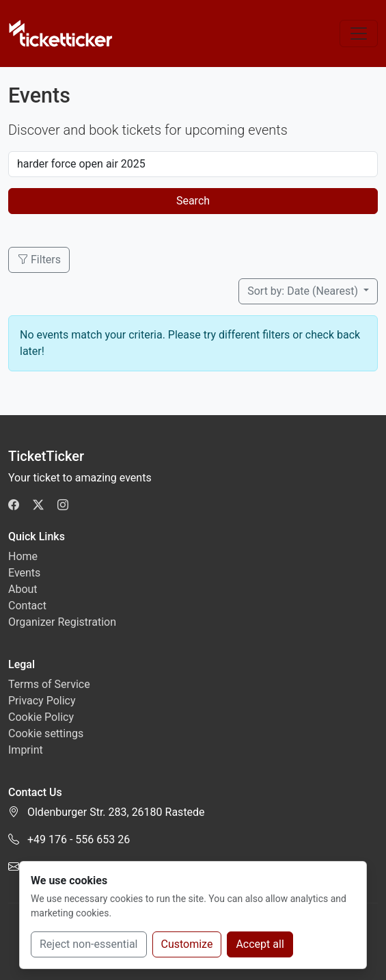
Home (23, 556)
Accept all (260, 944)
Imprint (26, 750)
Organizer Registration (62, 622)
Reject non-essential (89, 944)
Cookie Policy (41, 717)
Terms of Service (49, 684)
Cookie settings (46, 733)
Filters (39, 260)
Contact (27, 606)
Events (24, 573)
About (23, 589)
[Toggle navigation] (359, 34)
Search (193, 201)
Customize (187, 944)
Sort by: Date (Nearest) (304, 291)
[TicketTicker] (61, 34)
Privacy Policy (42, 701)
